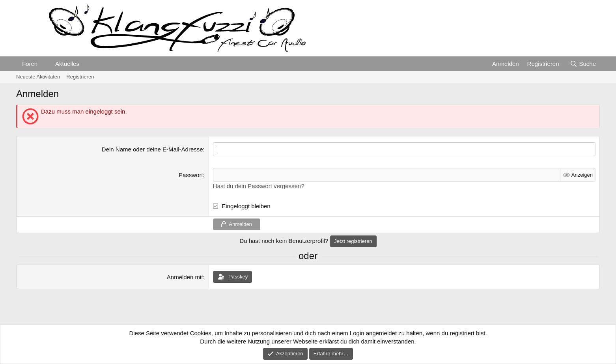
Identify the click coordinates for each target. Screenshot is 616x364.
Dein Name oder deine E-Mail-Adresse (152, 149)
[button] (44, 64)
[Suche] (583, 64)
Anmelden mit (185, 277)
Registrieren (80, 77)
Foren (30, 64)
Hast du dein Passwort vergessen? (259, 186)
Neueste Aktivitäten (38, 77)
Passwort (191, 175)
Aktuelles (67, 64)
